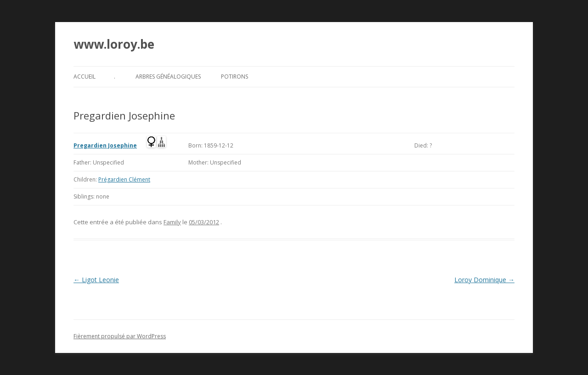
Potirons (235, 77)
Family (172, 222)
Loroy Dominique (484, 280)
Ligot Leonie (96, 280)
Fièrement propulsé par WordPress (120, 336)
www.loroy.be (114, 44)
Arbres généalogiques (168, 77)
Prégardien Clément (124, 179)
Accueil (85, 77)
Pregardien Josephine (105, 145)
